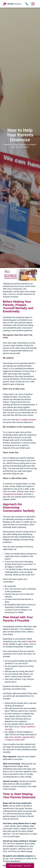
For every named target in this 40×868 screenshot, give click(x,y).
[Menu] (33, 4)
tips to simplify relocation (26, 420)
